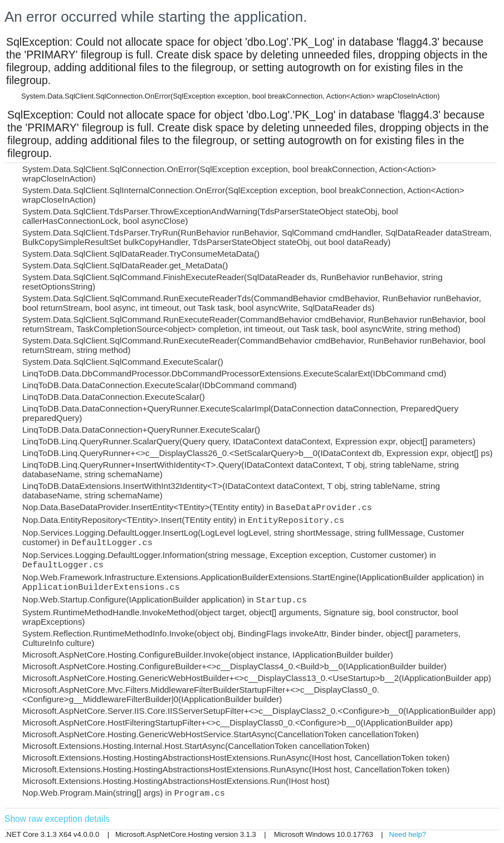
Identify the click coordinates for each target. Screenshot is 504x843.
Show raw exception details (57, 819)
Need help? (408, 834)
